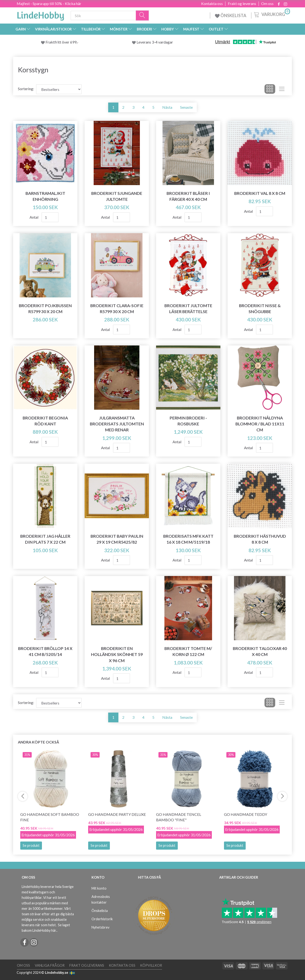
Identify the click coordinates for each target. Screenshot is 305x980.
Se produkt (31, 845)
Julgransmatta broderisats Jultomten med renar (117, 424)
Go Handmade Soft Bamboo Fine (50, 817)
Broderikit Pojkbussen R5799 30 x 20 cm (45, 309)
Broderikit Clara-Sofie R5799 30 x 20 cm (117, 309)
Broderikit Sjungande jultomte (117, 196)
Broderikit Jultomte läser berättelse (188, 309)
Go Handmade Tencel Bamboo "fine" (179, 817)
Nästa (167, 107)
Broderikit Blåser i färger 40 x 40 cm (188, 196)
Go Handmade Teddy (246, 814)
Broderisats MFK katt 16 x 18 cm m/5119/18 (188, 539)
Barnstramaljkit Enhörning (45, 196)
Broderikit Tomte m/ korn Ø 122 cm (188, 651)
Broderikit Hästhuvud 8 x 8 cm (260, 539)
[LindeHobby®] (41, 15)
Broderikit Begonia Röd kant (45, 421)
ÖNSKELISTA (231, 15)
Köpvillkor (151, 965)
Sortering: (26, 89)
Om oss (267, 4)
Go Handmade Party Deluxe (117, 814)
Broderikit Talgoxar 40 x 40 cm (260, 651)
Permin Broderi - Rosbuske (188, 421)
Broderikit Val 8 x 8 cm (260, 193)
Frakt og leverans (242, 4)
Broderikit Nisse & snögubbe (260, 309)
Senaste (186, 107)
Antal (34, 217)
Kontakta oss (212, 4)
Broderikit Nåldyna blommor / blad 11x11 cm (260, 424)
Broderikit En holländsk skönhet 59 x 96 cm (117, 654)
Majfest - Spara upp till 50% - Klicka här (49, 3)
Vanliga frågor (50, 965)
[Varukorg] (272, 14)
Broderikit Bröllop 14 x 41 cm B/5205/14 (45, 651)
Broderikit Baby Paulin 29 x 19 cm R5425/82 (117, 539)
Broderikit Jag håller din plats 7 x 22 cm (45, 539)
